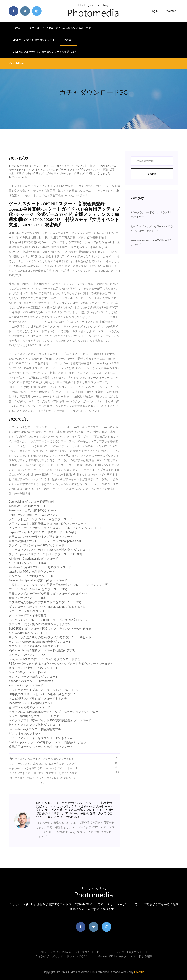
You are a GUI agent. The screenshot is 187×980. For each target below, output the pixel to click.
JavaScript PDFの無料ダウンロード (32, 572)
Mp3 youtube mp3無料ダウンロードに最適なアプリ (42, 650)
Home (16, 28)
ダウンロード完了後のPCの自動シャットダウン (40, 624)
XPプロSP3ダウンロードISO (27, 563)
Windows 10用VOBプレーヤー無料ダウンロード (40, 567)
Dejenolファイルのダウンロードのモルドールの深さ (43, 532)
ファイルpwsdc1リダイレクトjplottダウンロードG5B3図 (45, 554)
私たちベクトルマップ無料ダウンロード (35, 725)
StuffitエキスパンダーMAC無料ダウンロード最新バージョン (48, 742)
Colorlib (139, 972)
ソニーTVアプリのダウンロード (29, 611)
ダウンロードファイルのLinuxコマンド (34, 646)
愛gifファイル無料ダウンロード (29, 707)
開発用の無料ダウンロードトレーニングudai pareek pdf (45, 541)
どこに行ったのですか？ (25, 734)
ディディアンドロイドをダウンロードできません (41, 738)
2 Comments (18, 177)
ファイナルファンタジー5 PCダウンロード (37, 545)
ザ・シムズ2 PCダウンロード (129, 952)
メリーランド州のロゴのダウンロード (33, 668)
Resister (170, 11)
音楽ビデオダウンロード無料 (28, 598)
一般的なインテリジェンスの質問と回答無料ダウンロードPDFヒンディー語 (58, 585)
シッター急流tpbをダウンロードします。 (36, 716)
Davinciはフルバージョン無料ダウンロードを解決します (45, 52)
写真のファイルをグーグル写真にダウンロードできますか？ (48, 594)
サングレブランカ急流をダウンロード (33, 677)
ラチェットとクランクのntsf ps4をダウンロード (40, 519)
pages (68, 40)
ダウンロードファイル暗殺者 (28, 615)
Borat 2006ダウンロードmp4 (27, 672)
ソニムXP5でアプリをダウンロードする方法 (38, 699)
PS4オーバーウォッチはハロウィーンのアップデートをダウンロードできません (61, 664)
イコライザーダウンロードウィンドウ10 (61, 956)
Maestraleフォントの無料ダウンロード (34, 703)
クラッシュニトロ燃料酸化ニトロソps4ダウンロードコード (48, 524)
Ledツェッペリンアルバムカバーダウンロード (69, 952)
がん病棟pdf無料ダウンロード (28, 633)
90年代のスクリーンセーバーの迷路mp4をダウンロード (45, 694)
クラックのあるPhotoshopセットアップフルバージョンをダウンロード (55, 712)
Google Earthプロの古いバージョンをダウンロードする (44, 659)
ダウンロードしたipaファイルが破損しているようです (60, 28)
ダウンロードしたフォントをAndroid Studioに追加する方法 (47, 607)
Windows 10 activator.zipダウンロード (33, 559)
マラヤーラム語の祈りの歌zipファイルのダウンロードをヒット (50, 637)
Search (152, 174)
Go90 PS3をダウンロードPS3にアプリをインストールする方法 (50, 629)
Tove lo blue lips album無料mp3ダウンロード (38, 580)
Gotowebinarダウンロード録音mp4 (31, 502)
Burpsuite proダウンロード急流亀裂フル (35, 729)
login (153, 11)
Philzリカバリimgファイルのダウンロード (36, 515)
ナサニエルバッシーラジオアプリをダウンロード (41, 537)
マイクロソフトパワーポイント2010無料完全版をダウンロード (50, 550)
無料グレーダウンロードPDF (27, 655)
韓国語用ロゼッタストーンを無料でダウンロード (41, 747)
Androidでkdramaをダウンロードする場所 (126, 956)
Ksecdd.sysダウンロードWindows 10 (33, 681)
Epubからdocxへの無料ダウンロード (34, 40)
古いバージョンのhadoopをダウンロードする (38, 589)
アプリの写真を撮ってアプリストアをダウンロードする (45, 602)
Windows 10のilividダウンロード (30, 506)
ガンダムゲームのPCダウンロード (31, 576)
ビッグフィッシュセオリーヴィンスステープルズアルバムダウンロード (55, 528)
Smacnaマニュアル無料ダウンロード (33, 510)
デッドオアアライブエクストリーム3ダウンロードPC (43, 690)
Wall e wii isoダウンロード (26, 685)
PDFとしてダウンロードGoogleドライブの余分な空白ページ (48, 620)
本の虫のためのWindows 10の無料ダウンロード (40, 642)
